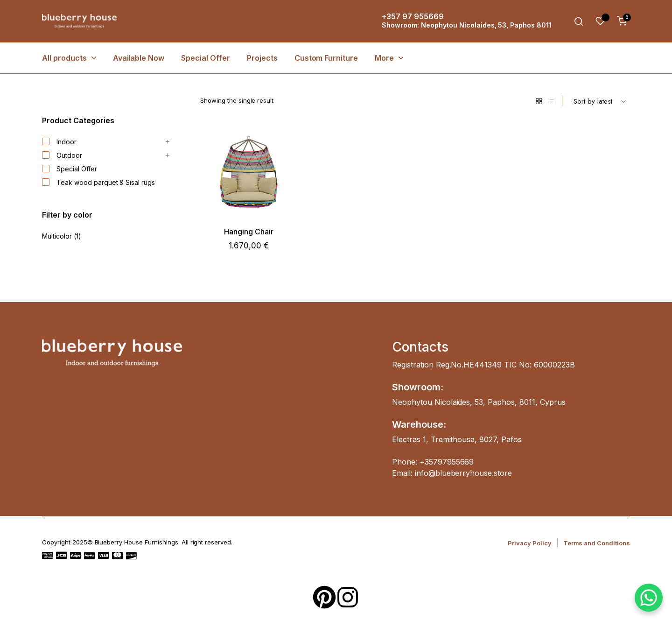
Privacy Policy (530, 543)
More (384, 58)
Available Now (139, 58)
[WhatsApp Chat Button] (649, 598)
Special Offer (206, 58)
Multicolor (57, 236)
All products (64, 58)
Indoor (59, 142)
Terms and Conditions (597, 543)
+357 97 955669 (413, 16)
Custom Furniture (326, 58)
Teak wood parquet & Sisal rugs (98, 183)
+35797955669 (447, 462)
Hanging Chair (249, 232)
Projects (262, 58)
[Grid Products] (539, 101)
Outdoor (62, 155)
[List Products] (551, 101)
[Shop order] (600, 101)
